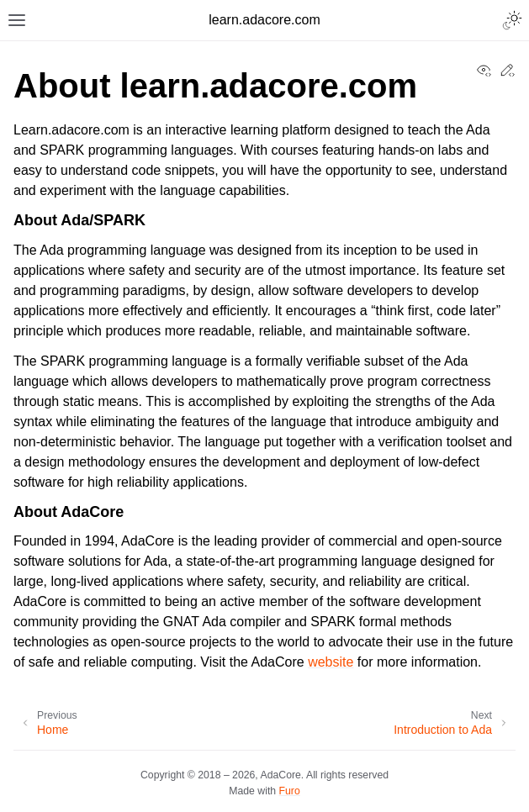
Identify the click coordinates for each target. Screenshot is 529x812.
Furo (290, 791)
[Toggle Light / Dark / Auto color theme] (512, 20)
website (331, 662)
